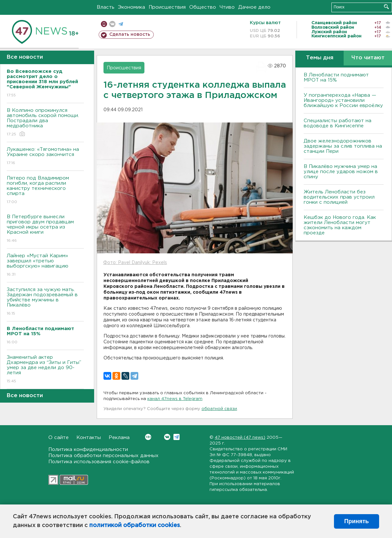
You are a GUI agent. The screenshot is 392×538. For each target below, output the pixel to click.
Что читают (368, 58)
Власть (106, 7)
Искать (386, 7)
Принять (357, 521)
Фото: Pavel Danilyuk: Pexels (135, 263)
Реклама (119, 438)
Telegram (176, 437)
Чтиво (227, 7)
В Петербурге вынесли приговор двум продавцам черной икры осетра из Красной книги (45, 229)
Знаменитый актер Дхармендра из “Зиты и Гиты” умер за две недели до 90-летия (45, 370)
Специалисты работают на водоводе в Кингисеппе (338, 123)
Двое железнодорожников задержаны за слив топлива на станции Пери (343, 146)
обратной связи (219, 409)
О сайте (59, 438)
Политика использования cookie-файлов (99, 462)
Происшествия (167, 7)
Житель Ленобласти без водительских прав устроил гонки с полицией (339, 197)
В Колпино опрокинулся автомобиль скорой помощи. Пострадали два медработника (45, 123)
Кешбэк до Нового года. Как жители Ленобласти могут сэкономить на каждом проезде (340, 225)
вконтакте (112, 24)
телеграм (121, 24)
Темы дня (320, 58)
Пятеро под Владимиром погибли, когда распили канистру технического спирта (45, 190)
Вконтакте (148, 437)
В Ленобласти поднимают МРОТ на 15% (336, 78)
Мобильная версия (104, 24)
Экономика (132, 7)
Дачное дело (254, 7)
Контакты (89, 438)
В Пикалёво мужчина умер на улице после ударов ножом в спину (341, 172)
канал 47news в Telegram (175, 399)
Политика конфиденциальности (88, 450)
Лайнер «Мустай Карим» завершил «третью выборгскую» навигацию (45, 265)
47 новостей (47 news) (240, 438)
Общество (203, 7)
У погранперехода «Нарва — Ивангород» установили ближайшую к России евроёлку (343, 100)
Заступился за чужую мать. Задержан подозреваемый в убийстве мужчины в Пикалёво (45, 302)
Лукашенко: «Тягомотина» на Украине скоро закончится (45, 157)
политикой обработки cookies (135, 525)
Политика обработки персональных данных (103, 456)
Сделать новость (130, 34)
